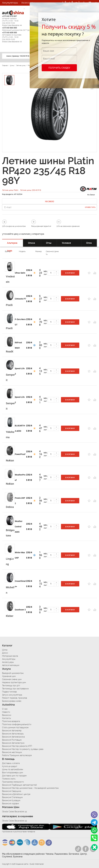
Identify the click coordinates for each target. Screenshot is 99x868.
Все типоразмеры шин (13, 773)
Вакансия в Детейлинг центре (16, 794)
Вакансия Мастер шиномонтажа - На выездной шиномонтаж (30, 788)
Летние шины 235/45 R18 (31, 190)
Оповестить (90, 207)
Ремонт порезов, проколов (15, 698)
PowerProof (20, 454)
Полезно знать (9, 779)
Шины (5, 650)
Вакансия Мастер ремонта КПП (17, 746)
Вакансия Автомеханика (13, 737)
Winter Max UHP (20, 555)
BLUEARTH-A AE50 (20, 428)
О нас (5, 709)
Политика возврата (11, 721)
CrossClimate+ (20, 584)
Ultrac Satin (20, 273)
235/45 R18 (29, 273)
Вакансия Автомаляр (12, 731)
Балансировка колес (12, 701)
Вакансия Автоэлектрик (13, 743)
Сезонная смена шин (12, 679)
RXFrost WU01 (18, 345)
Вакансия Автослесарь (13, 734)
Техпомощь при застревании (15, 689)
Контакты (6, 718)
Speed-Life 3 (20, 371)
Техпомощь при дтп (11, 686)
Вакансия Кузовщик (11, 800)
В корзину (70, 273)
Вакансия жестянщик (12, 752)
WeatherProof (20, 477)
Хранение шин (9, 676)
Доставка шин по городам (14, 776)
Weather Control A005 (19, 527)
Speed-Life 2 (20, 400)
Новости (6, 712)
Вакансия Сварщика (12, 791)
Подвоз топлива (9, 692)
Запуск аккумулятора (12, 695)
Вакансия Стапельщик (12, 797)
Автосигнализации (13, 8)
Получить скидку (59, 68)
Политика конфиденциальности (17, 724)
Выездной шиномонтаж (13, 673)
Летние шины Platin (10, 190)
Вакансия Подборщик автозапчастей (19, 785)
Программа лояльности (13, 782)
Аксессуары (28, 3)
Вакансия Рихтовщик (12, 740)
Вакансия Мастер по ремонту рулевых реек (23, 749)
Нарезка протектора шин (14, 682)
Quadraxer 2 (20, 610)
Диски (5, 653)
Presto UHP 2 (20, 501)
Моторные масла (10, 656)
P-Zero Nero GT (20, 322)
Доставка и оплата (11, 763)
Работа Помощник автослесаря (17, 755)
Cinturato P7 (20, 299)
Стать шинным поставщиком (15, 727)
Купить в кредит (10, 766)
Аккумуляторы (10, 3)
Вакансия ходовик (11, 804)
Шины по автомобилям (13, 769)
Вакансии (7, 715)
